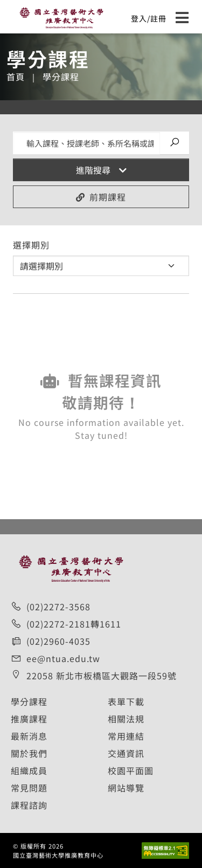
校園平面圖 (131, 770)
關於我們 (29, 753)
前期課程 (101, 197)
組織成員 (29, 770)
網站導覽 (126, 788)
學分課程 (29, 701)
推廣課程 (29, 719)
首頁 (16, 77)
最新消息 (29, 736)
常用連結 (126, 736)
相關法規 (126, 719)
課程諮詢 (29, 805)
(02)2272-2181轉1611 (74, 624)
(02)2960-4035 (58, 641)
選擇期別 (31, 245)
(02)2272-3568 (58, 607)
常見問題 (29, 788)
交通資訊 (126, 753)
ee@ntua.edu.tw (63, 658)
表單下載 (126, 701)
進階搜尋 (101, 170)
